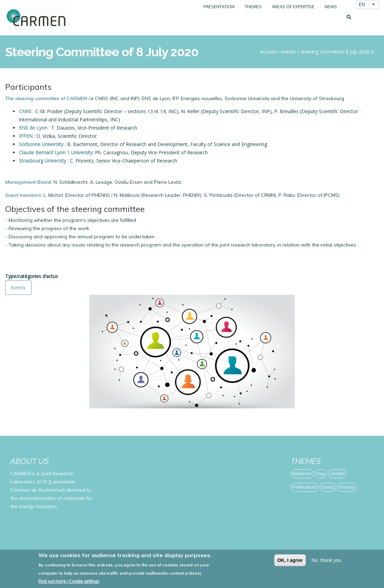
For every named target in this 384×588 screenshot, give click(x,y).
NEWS (331, 18)
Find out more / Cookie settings (69, 581)
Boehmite (302, 474)
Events (18, 287)
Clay (321, 474)
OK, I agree (290, 560)
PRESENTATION (219, 18)
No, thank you (326, 560)
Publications (305, 487)
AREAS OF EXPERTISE (293, 18)
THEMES (253, 18)
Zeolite (337, 474)
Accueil (268, 52)
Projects (347, 487)
